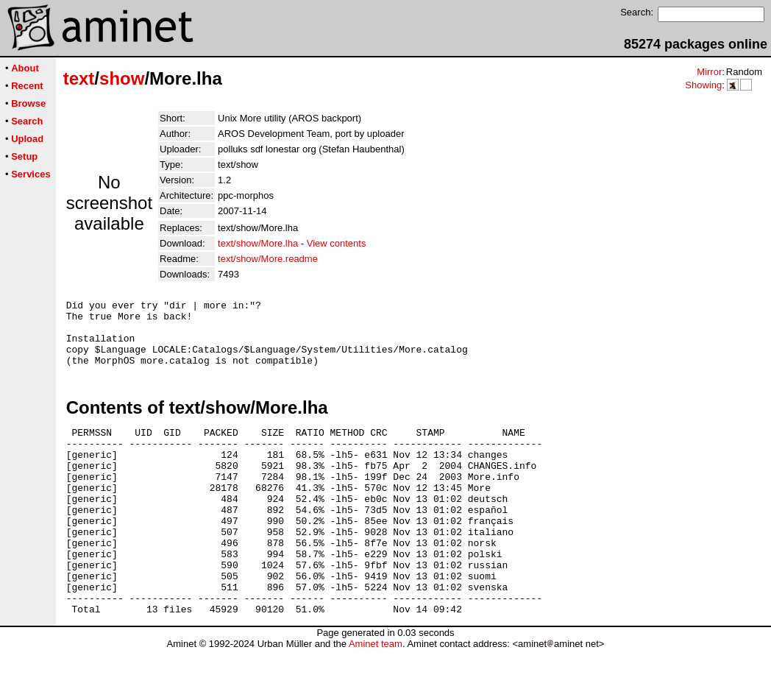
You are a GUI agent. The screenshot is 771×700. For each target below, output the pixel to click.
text (79, 78)
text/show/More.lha (258, 243)
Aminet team (376, 694)
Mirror (709, 72)
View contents (337, 243)
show (122, 78)
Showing (703, 85)
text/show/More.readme (268, 259)
